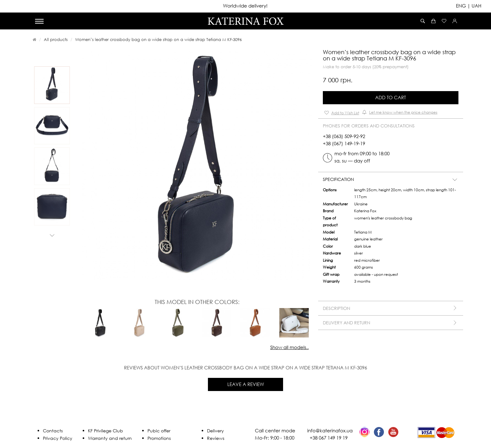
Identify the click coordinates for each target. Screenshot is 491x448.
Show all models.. (289, 347)
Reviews (216, 438)
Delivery (215, 431)
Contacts (53, 431)
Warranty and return (110, 438)
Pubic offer (159, 431)
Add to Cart (390, 97)
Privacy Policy (58, 438)
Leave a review (246, 384)
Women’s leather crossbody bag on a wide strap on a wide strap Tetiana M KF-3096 (158, 39)
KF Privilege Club (106, 431)
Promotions (159, 438)
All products (56, 39)
